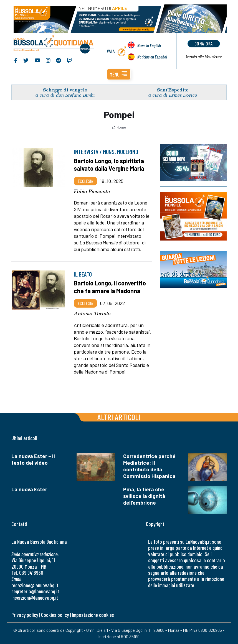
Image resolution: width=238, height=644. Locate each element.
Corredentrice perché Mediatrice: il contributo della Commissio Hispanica (149, 466)
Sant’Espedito (173, 90)
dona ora (204, 44)
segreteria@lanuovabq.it (35, 591)
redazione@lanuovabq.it (35, 585)
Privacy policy (25, 615)
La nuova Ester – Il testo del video (33, 459)
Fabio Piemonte (92, 191)
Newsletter (204, 57)
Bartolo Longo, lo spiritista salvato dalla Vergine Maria (109, 164)
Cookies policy (55, 615)
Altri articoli (119, 417)
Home (119, 127)
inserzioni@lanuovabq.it (35, 598)
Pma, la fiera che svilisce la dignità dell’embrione (144, 496)
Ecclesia (85, 181)
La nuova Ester (29, 489)
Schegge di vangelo (65, 90)
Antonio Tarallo (92, 313)
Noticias (152, 57)
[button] (119, 74)
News (149, 45)
